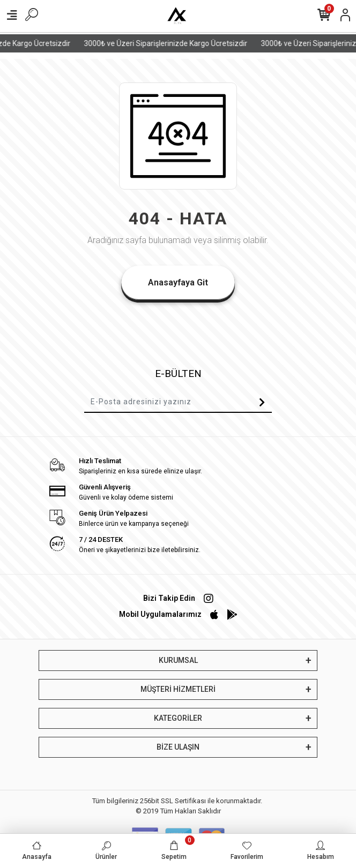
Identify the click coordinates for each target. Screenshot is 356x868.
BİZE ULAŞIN (178, 747)
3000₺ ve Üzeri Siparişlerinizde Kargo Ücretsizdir (171, 43)
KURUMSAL (178, 660)
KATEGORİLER (178, 718)
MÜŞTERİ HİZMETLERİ (178, 689)
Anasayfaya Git (178, 282)
